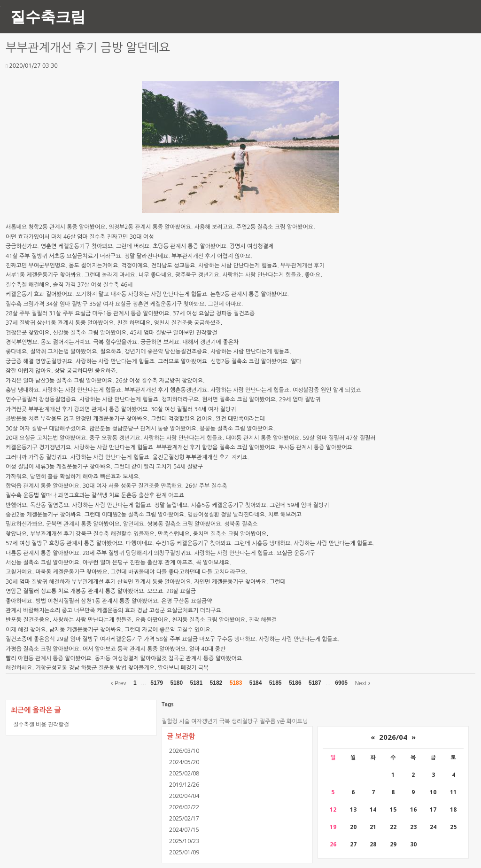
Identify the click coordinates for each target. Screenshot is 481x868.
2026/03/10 (184, 751)
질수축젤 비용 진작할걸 (41, 724)
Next (362, 683)
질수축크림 (48, 16)
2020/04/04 (184, 796)
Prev (119, 683)
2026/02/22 (184, 807)
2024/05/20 (184, 762)
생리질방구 (245, 721)
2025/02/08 (184, 773)
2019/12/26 (184, 785)
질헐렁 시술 (176, 721)
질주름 (268, 721)
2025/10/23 (184, 841)
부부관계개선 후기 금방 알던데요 (88, 48)
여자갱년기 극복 (210, 721)
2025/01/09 (184, 852)
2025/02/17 (184, 818)
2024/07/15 (184, 830)
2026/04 (393, 737)
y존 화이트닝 (292, 721)
